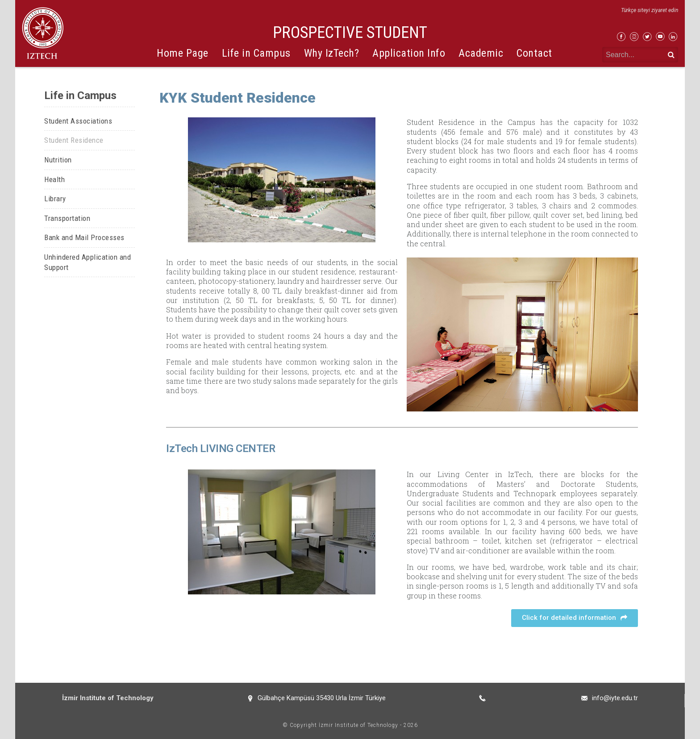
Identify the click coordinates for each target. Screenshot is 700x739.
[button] (575, 618)
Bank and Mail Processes (84, 237)
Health (54, 179)
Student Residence (74, 140)
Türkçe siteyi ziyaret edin (650, 10)
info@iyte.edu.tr (615, 698)
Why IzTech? (332, 53)
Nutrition (58, 160)
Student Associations (78, 121)
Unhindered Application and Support (87, 262)
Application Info (409, 53)
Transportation (67, 218)
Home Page (183, 53)
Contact (534, 53)
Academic (481, 53)
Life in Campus (256, 53)
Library (55, 199)
